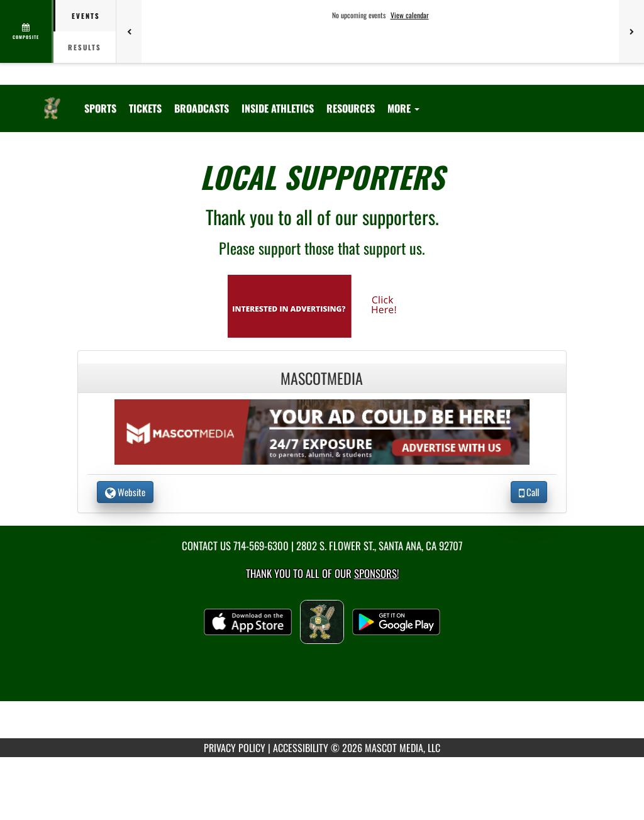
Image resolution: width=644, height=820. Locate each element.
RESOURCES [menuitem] (351, 108)
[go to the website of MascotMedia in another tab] (322, 430)
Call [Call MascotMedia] (529, 492)
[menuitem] (145, 108)
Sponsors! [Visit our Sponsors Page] (376, 573)
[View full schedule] (27, 31)
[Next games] (631, 31)
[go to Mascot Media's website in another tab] (322, 305)
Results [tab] (85, 47)
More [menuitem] (403, 108)
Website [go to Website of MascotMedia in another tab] (125, 492)
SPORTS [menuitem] (100, 108)
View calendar (410, 15)
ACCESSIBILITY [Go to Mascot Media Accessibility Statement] (301, 748)
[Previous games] (129, 31)
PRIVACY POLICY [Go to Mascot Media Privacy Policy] (235, 748)
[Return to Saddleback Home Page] (52, 101)
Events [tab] (86, 16)
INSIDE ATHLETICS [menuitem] (278, 108)
